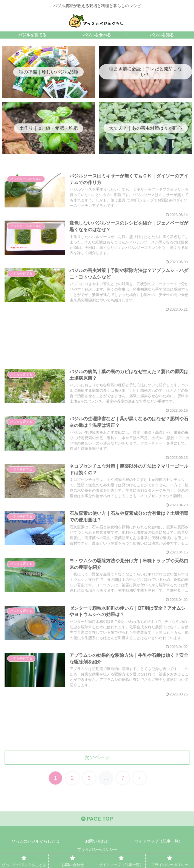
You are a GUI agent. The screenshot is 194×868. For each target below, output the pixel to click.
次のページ (97, 757)
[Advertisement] (97, 334)
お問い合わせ (97, 841)
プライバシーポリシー (97, 849)
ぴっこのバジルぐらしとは (35, 841)
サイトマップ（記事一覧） (159, 841)
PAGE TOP (97, 819)
